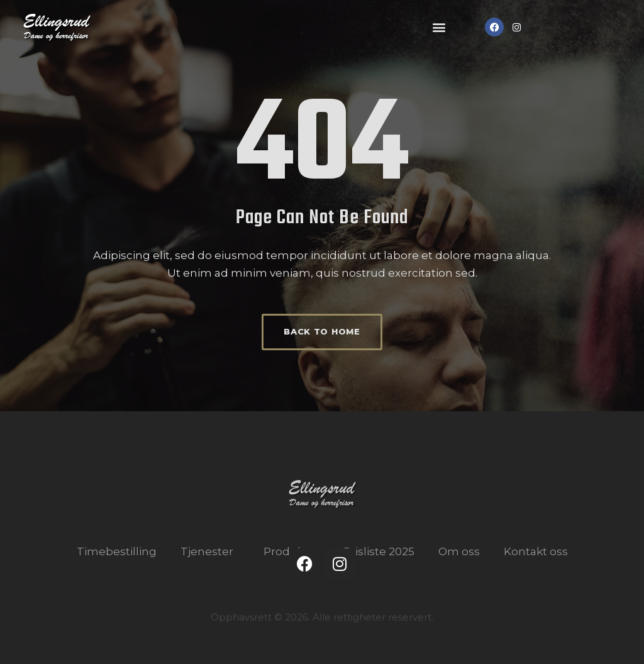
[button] (439, 27)
